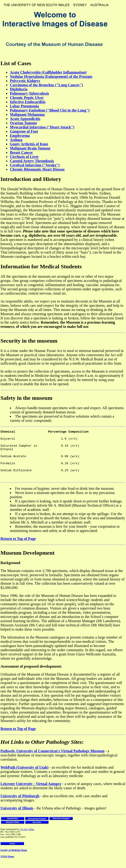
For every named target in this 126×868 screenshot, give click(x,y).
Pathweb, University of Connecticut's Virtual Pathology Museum (52, 761)
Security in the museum (29, 341)
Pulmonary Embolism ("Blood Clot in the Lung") (50, 110)
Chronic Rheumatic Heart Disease (37, 169)
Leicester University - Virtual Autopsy (31, 794)
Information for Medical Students (41, 266)
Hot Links (12, 752)
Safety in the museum (26, 398)
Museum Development (28, 563)
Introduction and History (31, 179)
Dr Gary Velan (27, 839)
